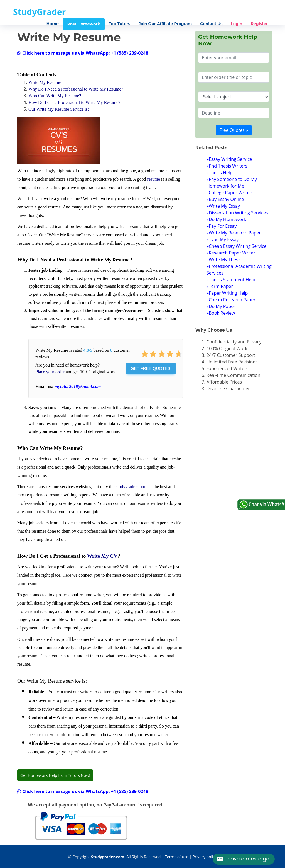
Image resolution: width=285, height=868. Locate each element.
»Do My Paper (221, 306)
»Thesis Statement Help (231, 280)
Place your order (50, 372)
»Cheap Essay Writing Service (237, 246)
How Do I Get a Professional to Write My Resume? (74, 102)
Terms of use (176, 857)
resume (154, 179)
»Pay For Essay (222, 226)
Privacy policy (205, 857)
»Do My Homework (226, 219)
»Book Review (221, 313)
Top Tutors (120, 24)
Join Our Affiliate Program (165, 24)
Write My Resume (45, 82)
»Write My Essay (223, 206)
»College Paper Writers (230, 193)
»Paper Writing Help (227, 293)
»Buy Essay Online (225, 199)
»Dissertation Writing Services (237, 213)
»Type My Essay (223, 239)
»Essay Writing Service (229, 159)
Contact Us (211, 24)
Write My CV (102, 556)
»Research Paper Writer (231, 253)
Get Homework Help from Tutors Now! (55, 775)
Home (53, 24)
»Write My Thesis (224, 260)
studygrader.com (131, 487)
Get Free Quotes (151, 368)
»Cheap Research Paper (231, 300)
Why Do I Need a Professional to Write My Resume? (76, 89)
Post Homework (84, 24)
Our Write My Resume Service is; (59, 109)
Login (236, 24)
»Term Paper (220, 286)
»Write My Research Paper (234, 233)
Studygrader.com (108, 857)
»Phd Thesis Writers (227, 166)
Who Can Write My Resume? (55, 96)
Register (259, 24)
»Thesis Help (220, 173)
